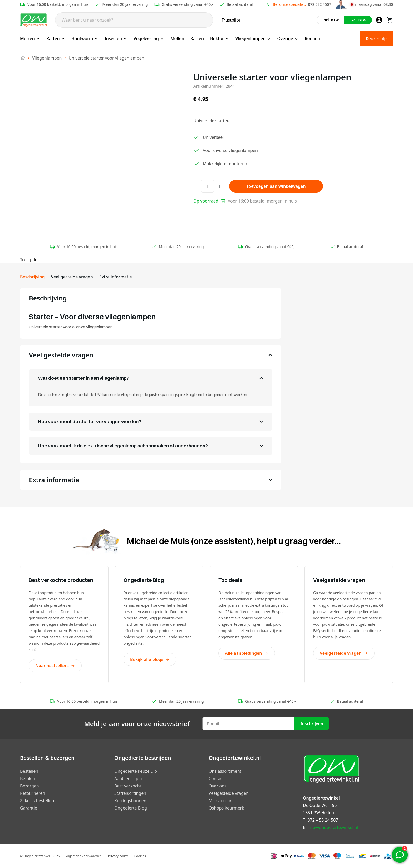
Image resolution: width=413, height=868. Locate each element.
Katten (197, 38)
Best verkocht (128, 786)
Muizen (30, 38)
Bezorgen (29, 786)
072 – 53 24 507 (323, 820)
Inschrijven (312, 724)
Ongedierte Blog (131, 808)
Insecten (116, 38)
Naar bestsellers (55, 666)
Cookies (140, 856)
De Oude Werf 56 (320, 805)
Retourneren (33, 793)
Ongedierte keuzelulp (136, 771)
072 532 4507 (320, 4)
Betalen (28, 778)
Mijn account (221, 801)
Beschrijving (32, 277)
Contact (216, 778)
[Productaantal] (208, 186)
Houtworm (85, 38)
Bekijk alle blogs (150, 659)
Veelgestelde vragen (344, 653)
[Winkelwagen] (390, 20)
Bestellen (29, 771)
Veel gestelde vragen (72, 277)
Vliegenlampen (253, 38)
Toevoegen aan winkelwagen (276, 186)
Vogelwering (149, 38)
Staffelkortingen (130, 793)
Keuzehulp (376, 38)
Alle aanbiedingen (247, 653)
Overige (288, 38)
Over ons (218, 786)
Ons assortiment (225, 771)
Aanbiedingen (128, 778)
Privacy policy (118, 856)
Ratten (56, 38)
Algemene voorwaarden (84, 856)
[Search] (134, 20)
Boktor (220, 38)
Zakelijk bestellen (37, 801)
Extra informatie (116, 277)
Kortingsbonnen (130, 801)
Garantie (29, 808)
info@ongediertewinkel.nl (333, 827)
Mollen (177, 38)
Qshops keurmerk (226, 808)
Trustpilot (231, 20)
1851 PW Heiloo (318, 813)
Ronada (312, 38)
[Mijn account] (379, 20)
